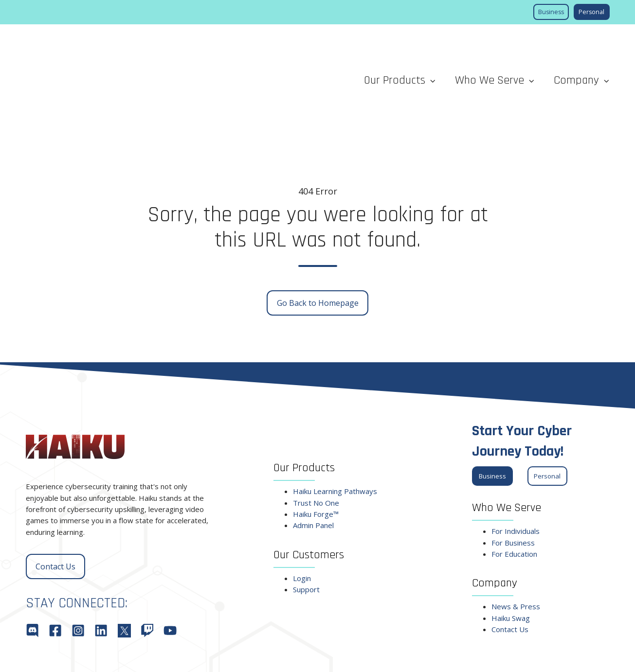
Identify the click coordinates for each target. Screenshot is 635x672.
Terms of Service (474, 654)
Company (576, 44)
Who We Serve (490, 44)
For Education (514, 481)
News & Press (516, 534)
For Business (513, 470)
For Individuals (516, 459)
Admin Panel (313, 453)
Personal (591, 12)
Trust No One (316, 430)
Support (306, 517)
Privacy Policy (534, 654)
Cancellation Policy (409, 654)
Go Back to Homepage (318, 230)
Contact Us (55, 494)
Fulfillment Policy (343, 654)
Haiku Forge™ (316, 442)
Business (551, 12)
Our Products (395, 44)
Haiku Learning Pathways (335, 419)
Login (302, 506)
